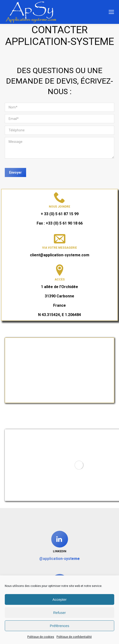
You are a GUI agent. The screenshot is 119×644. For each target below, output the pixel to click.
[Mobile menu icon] (111, 12)
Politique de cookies (41, 637)
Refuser (59, 613)
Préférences (59, 626)
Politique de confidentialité (74, 637)
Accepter (59, 599)
